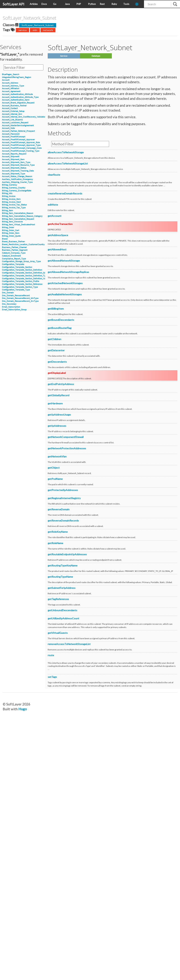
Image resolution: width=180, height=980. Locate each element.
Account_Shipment (11, 157)
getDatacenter (56, 350)
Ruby (114, 4)
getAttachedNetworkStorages (65, 283)
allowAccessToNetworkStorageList (68, 163)
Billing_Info (7, 193)
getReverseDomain (59, 509)
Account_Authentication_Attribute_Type (20, 97)
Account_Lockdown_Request (15, 123)
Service (64, 56)
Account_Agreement (11, 91)
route (51, 655)
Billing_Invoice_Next (11, 202)
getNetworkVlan (57, 456)
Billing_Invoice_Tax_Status (14, 205)
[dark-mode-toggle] (138, 4)
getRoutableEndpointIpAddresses (67, 554)
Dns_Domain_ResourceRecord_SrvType (20, 301)
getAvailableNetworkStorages (65, 294)
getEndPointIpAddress (61, 384)
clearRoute (54, 175)
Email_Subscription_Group (14, 310)
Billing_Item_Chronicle (12, 222)
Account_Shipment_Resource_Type (18, 165)
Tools (126, 4)
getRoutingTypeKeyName (63, 565)
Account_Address (10, 83)
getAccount (55, 216)
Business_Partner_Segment (15, 250)
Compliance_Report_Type (14, 259)
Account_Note (8, 128)
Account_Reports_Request (14, 154)
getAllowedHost (57, 249)
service (22, 30)
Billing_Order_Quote (11, 236)
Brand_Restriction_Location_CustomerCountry (23, 245)
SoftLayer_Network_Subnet (38, 25)
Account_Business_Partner (14, 106)
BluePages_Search (11, 74)
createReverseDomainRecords (65, 193)
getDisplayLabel (57, 373)
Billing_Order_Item (11, 233)
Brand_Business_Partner (13, 242)
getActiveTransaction (60, 224)
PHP (79, 4)
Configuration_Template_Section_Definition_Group (25, 273)
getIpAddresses (57, 426)
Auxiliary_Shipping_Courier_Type (17, 182)
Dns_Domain (8, 293)
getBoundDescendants (61, 320)
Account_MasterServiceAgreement (18, 126)
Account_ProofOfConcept (14, 137)
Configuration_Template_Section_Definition (22, 270)
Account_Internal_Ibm (12, 114)
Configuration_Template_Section (17, 267)
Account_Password (11, 134)
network (48, 30)
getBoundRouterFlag (60, 328)
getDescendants (57, 362)
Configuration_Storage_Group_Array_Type (21, 261)
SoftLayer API (13, 4)
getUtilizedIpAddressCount (63, 618)
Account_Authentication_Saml (16, 100)
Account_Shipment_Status (14, 168)
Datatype (96, 56)
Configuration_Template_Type (16, 290)
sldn (35, 30)
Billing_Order (8, 228)
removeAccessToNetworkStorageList (69, 644)
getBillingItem (56, 309)
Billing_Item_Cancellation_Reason (18, 213)
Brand (5, 239)
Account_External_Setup (13, 111)
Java (67, 4)
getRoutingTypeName (60, 577)
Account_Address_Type (13, 86)
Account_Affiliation (11, 89)
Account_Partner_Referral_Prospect (18, 131)
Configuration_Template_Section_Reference (22, 284)
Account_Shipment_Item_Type (16, 162)
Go (55, 4)
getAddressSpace (58, 235)
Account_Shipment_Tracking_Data (18, 171)
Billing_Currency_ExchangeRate (17, 191)
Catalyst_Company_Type (14, 253)
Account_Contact (10, 108)
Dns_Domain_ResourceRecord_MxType (20, 298)
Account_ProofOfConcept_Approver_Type (21, 145)
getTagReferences (58, 599)
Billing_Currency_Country (14, 188)
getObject (54, 468)
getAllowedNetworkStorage (64, 261)
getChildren (54, 339)
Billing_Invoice (9, 196)
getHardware (55, 403)
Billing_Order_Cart (11, 230)
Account (6, 80)
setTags (52, 677)
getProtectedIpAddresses (63, 490)
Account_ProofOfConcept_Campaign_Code (22, 148)
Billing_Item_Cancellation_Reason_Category (22, 216)
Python (92, 4)
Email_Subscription (11, 307)
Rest (102, 4)
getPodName (55, 479)
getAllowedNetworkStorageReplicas (68, 272)
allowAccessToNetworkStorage (66, 152)
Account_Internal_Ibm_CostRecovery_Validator (24, 117)
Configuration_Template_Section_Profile (21, 281)
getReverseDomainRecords (63, 521)
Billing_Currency (10, 185)
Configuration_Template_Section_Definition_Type (25, 276)
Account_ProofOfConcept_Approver (18, 140)
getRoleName (55, 543)
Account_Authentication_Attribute (17, 94)
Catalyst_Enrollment (11, 256)
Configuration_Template (13, 264)
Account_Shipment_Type (13, 174)
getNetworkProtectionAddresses (67, 448)
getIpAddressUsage (59, 415)
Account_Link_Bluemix (12, 120)
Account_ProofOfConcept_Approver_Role (21, 143)
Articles (34, 4)
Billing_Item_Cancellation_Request (18, 219)
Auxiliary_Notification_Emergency (17, 179)
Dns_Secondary (9, 304)
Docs (44, 4)
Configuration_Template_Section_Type (20, 287)
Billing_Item (7, 211)
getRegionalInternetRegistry (64, 498)
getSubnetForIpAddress (62, 588)
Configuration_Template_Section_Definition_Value (25, 279)
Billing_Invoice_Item (11, 199)
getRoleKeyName (58, 532)
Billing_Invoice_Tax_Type (14, 208)
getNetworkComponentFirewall (66, 437)
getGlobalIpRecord (58, 395)
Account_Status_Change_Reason (17, 176)
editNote (53, 205)
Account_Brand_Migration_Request (18, 103)
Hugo (23, 709)
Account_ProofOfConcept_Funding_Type (21, 151)
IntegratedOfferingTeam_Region (16, 77)
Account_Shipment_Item (13, 159)
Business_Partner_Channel (14, 247)
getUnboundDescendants (62, 610)
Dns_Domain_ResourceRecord (16, 296)
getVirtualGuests (58, 633)
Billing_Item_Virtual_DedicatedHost (18, 225)
